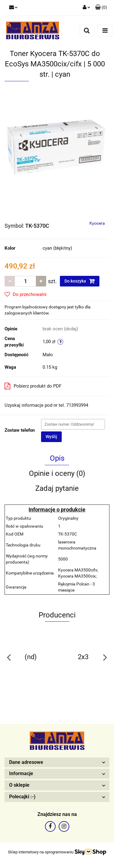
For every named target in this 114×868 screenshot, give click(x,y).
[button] (101, 8)
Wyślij (51, 437)
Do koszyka (80, 281)
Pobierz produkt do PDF (33, 386)
